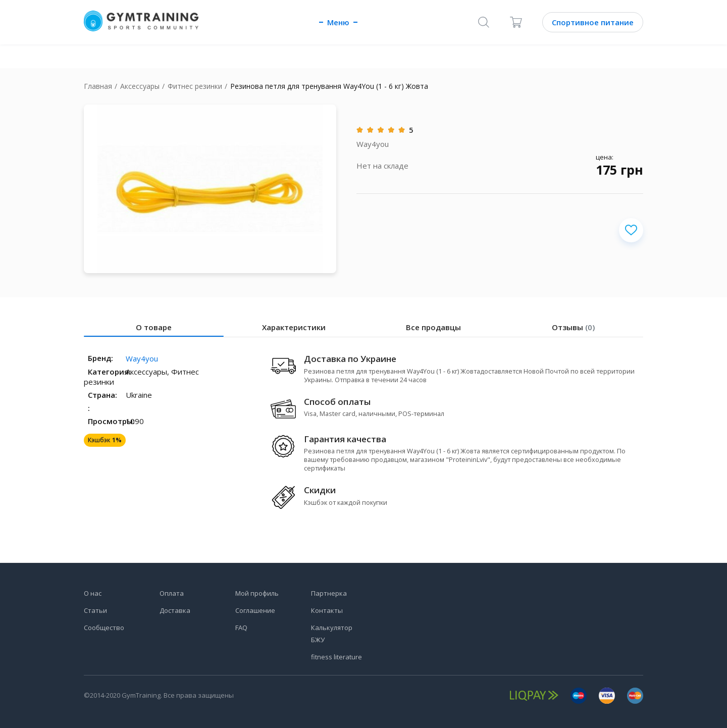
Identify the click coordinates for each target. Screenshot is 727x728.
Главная (98, 86)
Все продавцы (433, 327)
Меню (338, 22)
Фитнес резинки (195, 86)
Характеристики (294, 327)
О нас (93, 593)
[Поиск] (484, 22)
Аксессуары (140, 86)
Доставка (175, 610)
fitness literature (336, 657)
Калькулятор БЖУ (332, 634)
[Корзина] (516, 22)
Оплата (172, 593)
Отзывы (573, 327)
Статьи (95, 610)
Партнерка (329, 593)
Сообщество (104, 628)
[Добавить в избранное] (631, 230)
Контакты (327, 610)
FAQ (241, 628)
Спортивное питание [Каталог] (593, 22)
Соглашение (255, 610)
